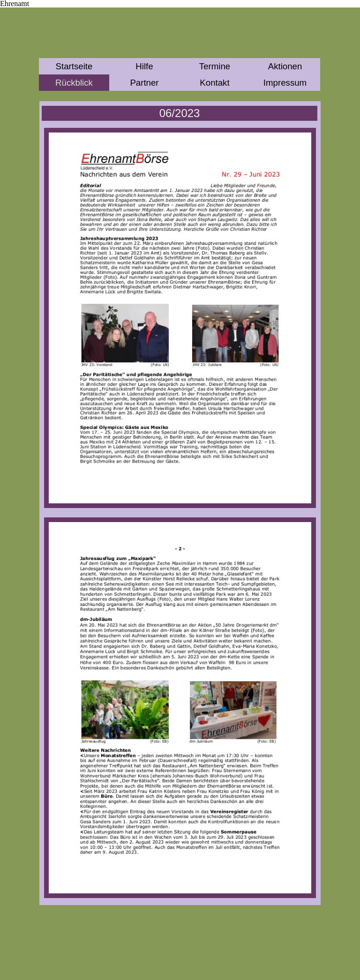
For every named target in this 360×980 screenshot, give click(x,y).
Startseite (74, 66)
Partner (144, 83)
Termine (215, 66)
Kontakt (214, 83)
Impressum (285, 83)
